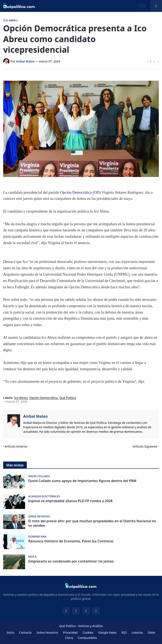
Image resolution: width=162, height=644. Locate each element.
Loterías (137, 632)
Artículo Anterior (16, 446)
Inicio (10, 632)
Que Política (68, 398)
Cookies (88, 632)
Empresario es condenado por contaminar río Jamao (71, 561)
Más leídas (15, 465)
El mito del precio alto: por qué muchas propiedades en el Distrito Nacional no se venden (92, 523)
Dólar (152, 632)
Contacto (25, 632)
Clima (69, 638)
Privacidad (70, 632)
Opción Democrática (43, 398)
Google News (107, 632)
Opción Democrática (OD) (80, 192)
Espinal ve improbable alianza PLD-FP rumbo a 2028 (70, 501)
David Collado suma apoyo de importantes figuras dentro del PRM (82, 481)
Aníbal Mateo (35, 416)
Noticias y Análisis (91, 626)
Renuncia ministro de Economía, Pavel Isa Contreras (71, 541)
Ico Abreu (21, 398)
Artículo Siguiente (145, 446)
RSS (124, 632)
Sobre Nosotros (47, 632)
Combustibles (87, 638)
